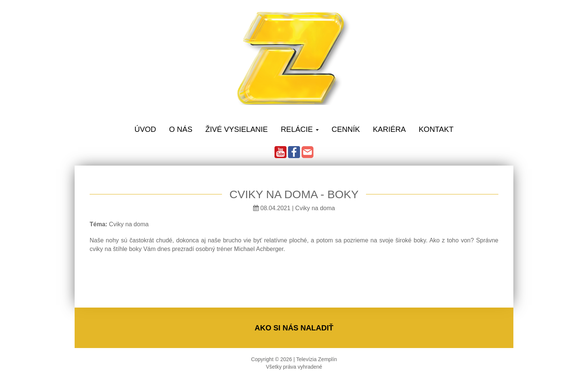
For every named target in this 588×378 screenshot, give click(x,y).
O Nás (181, 129)
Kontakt (436, 129)
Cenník (346, 129)
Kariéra (389, 129)
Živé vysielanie (236, 129)
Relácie (300, 129)
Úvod (145, 129)
